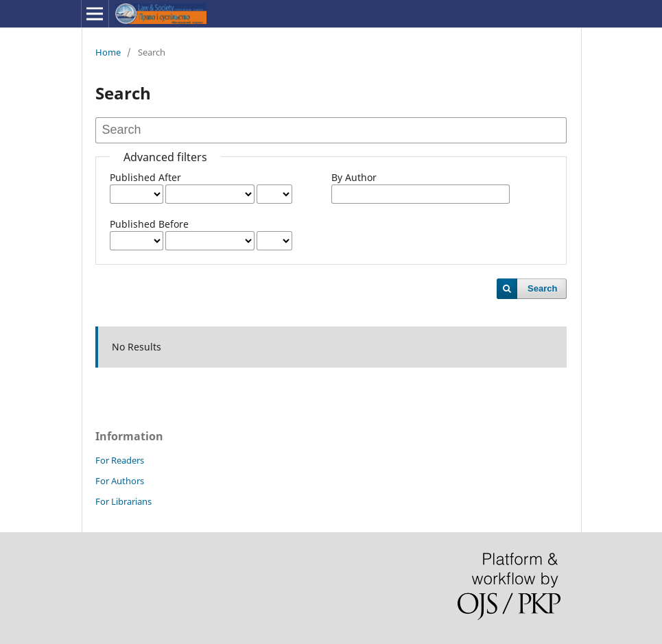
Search (542, 288)
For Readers (120, 460)
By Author (354, 177)
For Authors (120, 481)
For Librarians (123, 501)
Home (108, 52)
